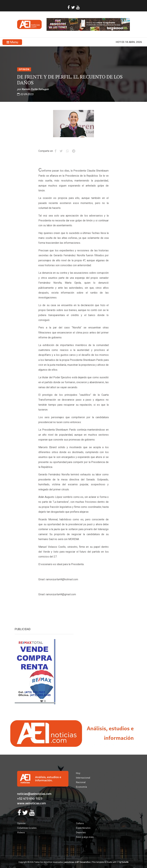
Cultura (80, 823)
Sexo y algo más (85, 837)
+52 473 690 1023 (30, 798)
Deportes (81, 832)
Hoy (78, 773)
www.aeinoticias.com (32, 803)
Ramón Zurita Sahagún (35, 89)
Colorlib (125, 862)
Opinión (24, 69)
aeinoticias (69, 862)
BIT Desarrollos (83, 862)
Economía (81, 787)
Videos (21, 832)
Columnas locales (27, 828)
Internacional (83, 778)
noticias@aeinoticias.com (34, 794)
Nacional (81, 782)
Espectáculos (83, 828)
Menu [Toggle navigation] (12, 42)
